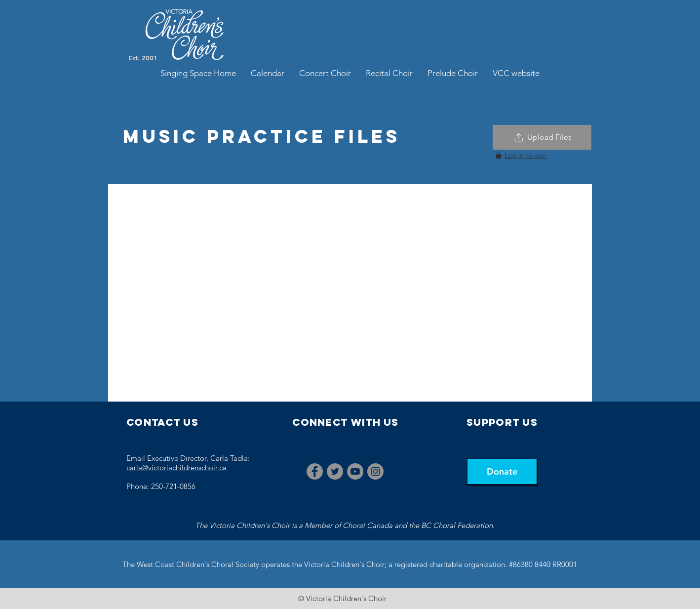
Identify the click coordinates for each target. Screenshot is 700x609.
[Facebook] (315, 471)
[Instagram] (375, 471)
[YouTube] (355, 471)
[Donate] (502, 471)
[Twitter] (335, 471)
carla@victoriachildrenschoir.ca (176, 467)
